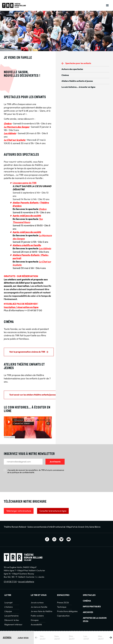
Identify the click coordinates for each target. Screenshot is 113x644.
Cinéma (65, 75)
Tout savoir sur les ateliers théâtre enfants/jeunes (33, 395)
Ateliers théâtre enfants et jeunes (77, 81)
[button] (111, 638)
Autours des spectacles (72, 69)
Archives (88, 612)
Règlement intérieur (13, 625)
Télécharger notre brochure (19, 511)
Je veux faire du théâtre (41, 611)
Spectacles (89, 595)
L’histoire (9, 607)
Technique (62, 607)
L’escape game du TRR (25, 183)
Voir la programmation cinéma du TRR (27, 352)
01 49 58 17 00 (10, 582)
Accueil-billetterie (26, 582)
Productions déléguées (67, 611)
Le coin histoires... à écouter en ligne (78, 87)
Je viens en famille (39, 607)
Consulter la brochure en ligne (53, 511)
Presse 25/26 (63, 603)
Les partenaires (11, 616)
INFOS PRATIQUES (92, 607)
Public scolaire (37, 616)
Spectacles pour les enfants (78, 63)
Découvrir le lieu (12, 620)
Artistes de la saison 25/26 (95, 620)
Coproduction (63, 616)
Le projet (8, 603)
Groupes (35, 620)
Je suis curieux (37, 603)
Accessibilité (36, 625)
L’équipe (8, 611)
